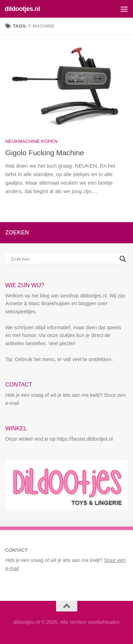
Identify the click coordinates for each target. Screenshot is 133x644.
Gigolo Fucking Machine (45, 153)
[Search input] (63, 259)
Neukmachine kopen (31, 141)
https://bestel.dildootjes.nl (85, 439)
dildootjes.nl (22, 9)
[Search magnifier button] (123, 259)
